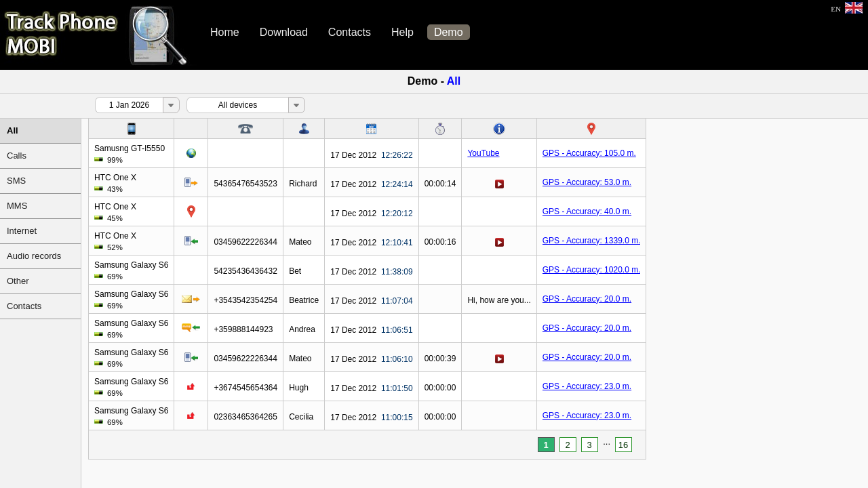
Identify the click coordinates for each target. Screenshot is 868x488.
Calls (17, 156)
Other (18, 281)
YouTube (483, 153)
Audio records (34, 256)
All (13, 130)
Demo (449, 32)
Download (284, 32)
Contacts (350, 32)
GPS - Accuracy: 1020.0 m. (592, 270)
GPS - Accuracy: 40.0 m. (587, 211)
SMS (16, 181)
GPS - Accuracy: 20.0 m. (587, 299)
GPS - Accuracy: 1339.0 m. (592, 241)
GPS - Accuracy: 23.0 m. (587, 386)
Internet (22, 231)
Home (225, 32)
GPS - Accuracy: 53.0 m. (587, 182)
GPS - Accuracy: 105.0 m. (589, 153)
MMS (17, 206)
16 (623, 445)
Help (402, 32)
